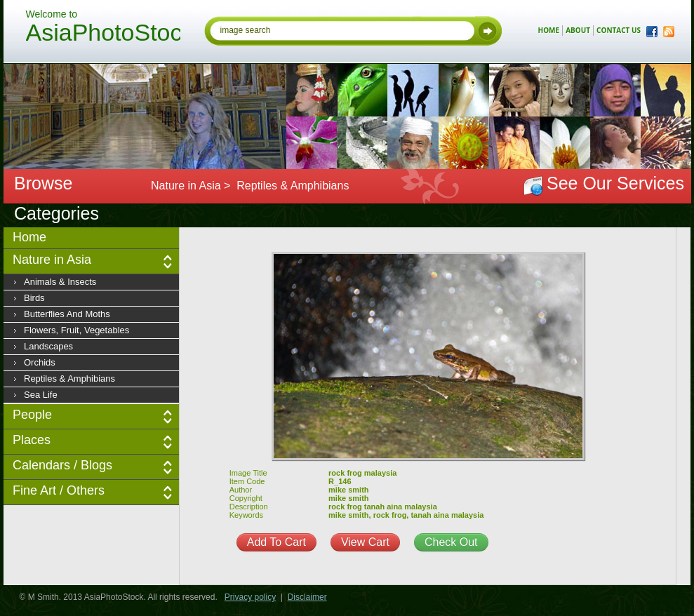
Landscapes (48, 346)
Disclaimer (307, 597)
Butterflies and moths (67, 314)
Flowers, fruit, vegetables (76, 330)
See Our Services (615, 183)
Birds (34, 298)
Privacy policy (250, 597)
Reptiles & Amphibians (69, 379)
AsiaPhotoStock (103, 34)
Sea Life (41, 395)
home (549, 30)
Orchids (40, 362)
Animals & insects (60, 282)
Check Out (451, 542)
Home (29, 237)
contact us (619, 30)
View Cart (365, 542)
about (578, 30)
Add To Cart (276, 542)
